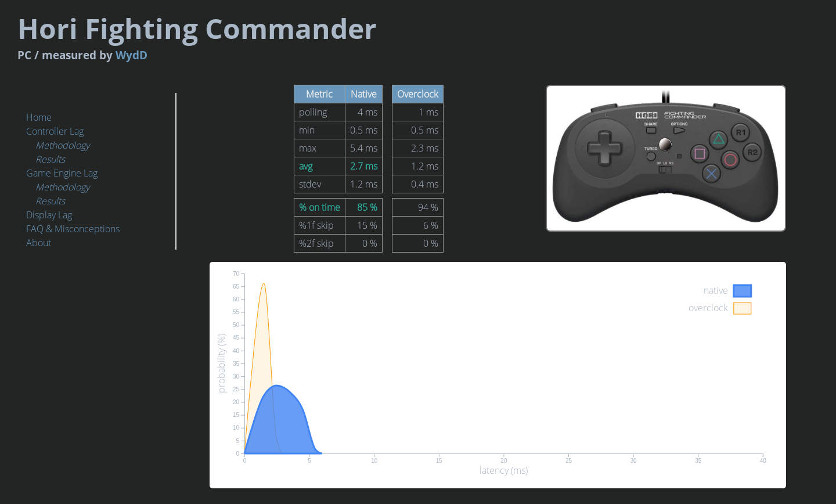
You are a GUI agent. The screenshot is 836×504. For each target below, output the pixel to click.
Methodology (62, 145)
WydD (298, 48)
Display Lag (49, 215)
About (39, 243)
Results (50, 159)
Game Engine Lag (62, 173)
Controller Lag (55, 131)
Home (39, 117)
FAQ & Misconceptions (73, 229)
